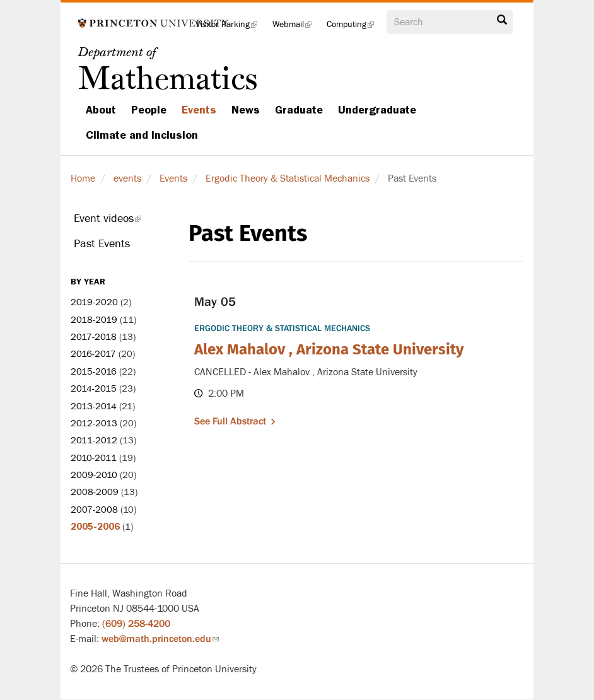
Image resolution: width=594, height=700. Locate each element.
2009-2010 (94, 475)
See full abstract (230, 421)
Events (199, 110)
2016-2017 (93, 354)
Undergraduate (377, 110)
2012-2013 (94, 423)
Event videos (122, 222)
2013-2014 (94, 406)
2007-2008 (94, 510)
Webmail (296, 28)
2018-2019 (94, 320)
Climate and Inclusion (142, 135)
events (127, 178)
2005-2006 (95, 527)
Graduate (299, 110)
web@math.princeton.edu (160, 639)
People (149, 110)
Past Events (102, 244)
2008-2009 (95, 492)
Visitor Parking (230, 28)
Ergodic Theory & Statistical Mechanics (288, 178)
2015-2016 (94, 372)
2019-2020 (94, 302)
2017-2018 (94, 337)
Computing (354, 28)
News (246, 110)
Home (83, 178)
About (101, 110)
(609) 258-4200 (136, 624)
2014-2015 (94, 389)
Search (502, 20)
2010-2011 (94, 458)
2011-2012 (94, 440)
